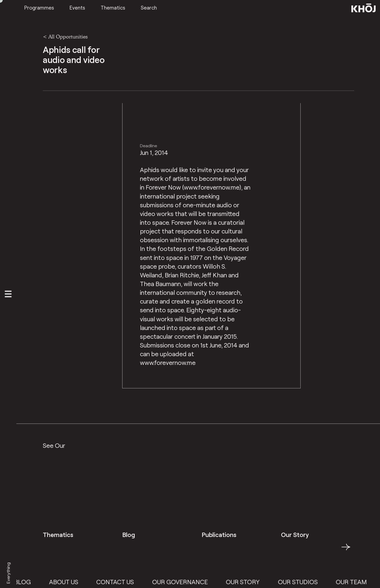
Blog (26, 582)
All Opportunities (68, 37)
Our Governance (184, 582)
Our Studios (301, 582)
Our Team (355, 582)
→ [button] (346, 550)
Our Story (246, 582)
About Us (67, 582)
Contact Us (119, 582)
